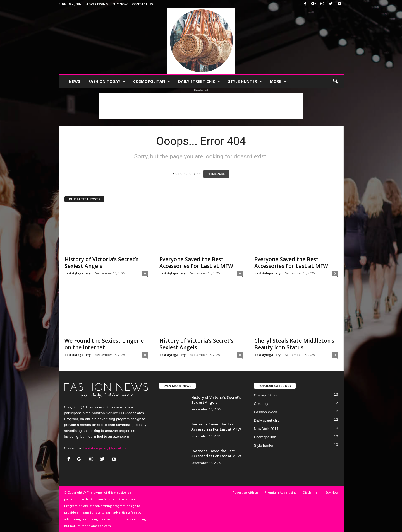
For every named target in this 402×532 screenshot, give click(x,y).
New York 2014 (266, 429)
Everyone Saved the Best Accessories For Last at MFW (196, 263)
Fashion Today (107, 81)
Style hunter (245, 81)
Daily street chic (199, 81)
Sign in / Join (70, 4)
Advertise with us (245, 492)
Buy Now (120, 4)
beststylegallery (78, 273)
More (278, 81)
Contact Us (143, 4)
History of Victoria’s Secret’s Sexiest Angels (101, 263)
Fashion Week (266, 412)
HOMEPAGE (216, 174)
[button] (335, 81)
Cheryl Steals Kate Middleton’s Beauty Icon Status (294, 344)
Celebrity (261, 404)
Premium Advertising (281, 492)
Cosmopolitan (152, 81)
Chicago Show (266, 395)
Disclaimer (311, 492)
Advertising (97, 4)
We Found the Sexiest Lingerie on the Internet (104, 344)
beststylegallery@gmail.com (106, 448)
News (74, 81)
